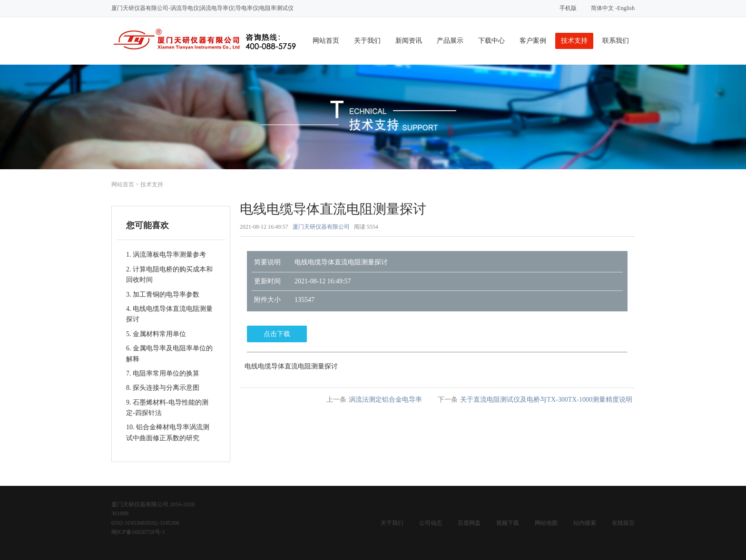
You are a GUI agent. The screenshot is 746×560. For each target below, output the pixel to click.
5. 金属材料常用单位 (156, 334)
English (626, 8)
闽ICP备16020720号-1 (138, 532)
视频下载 (508, 523)
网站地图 (546, 523)
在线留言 (623, 523)
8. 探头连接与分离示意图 (163, 388)
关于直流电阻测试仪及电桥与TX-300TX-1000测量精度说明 (546, 400)
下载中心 (491, 41)
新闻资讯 (409, 41)
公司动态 (431, 523)
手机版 (568, 8)
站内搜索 (585, 523)
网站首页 (326, 41)
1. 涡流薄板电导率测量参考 (166, 255)
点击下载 (277, 334)
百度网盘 (469, 523)
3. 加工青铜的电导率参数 (163, 294)
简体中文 (602, 8)
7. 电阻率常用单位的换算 (163, 373)
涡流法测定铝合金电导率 (385, 400)
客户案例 (533, 41)
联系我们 (616, 41)
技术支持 (574, 41)
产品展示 (450, 41)
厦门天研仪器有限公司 (321, 227)
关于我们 (367, 41)
